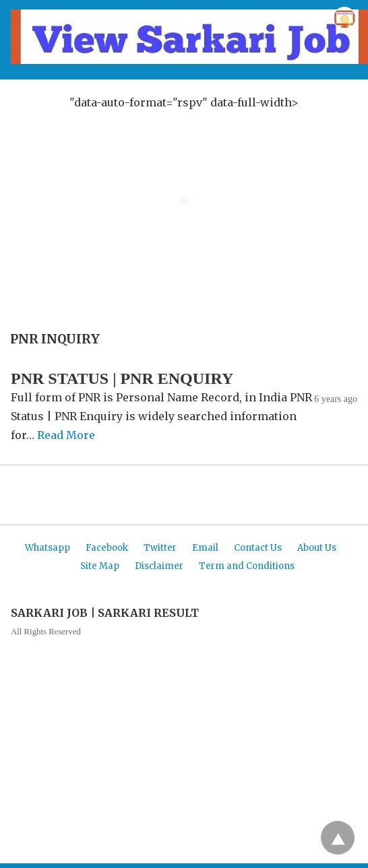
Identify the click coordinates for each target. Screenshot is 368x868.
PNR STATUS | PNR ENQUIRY (122, 378)
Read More (66, 435)
